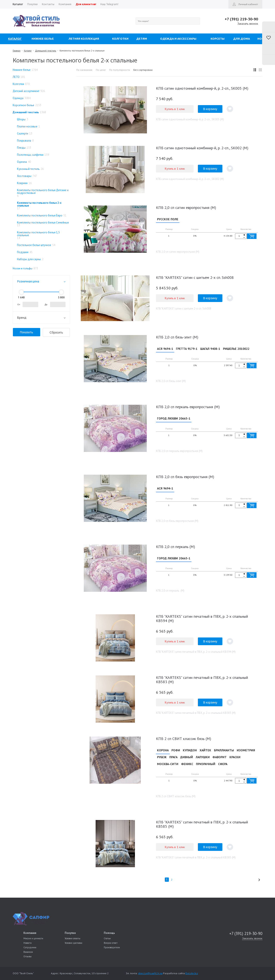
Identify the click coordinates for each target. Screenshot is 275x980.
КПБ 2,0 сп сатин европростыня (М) (186, 208)
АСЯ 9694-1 (165, 350)
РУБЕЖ (162, 761)
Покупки (70, 933)
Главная (17, 51)
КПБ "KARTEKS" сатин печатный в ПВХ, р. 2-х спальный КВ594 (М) (202, 623)
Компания (30, 933)
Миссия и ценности (33, 938)
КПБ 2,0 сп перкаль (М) (176, 550)
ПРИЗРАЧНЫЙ (206, 768)
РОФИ (176, 755)
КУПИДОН (190, 755)
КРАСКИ (235, 761)
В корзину (210, 109)
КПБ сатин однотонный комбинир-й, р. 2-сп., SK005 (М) (202, 88)
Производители (112, 947)
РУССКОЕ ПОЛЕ (168, 219)
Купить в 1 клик (175, 109)
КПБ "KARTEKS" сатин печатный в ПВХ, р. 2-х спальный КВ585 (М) (202, 829)
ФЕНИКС (187, 768)
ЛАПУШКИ (203, 761)
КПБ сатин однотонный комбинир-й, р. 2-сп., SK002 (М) (202, 148)
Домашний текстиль (46, 51)
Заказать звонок (248, 24)
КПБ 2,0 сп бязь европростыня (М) (185, 479)
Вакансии (28, 952)
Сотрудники (30, 947)
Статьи (107, 938)
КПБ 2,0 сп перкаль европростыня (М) (188, 408)
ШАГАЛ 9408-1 (210, 350)
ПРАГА (173, 761)
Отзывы (27, 956)
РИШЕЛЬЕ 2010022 (236, 350)
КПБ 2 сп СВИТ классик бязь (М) (184, 743)
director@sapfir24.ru (150, 973)
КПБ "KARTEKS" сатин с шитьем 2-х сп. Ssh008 (195, 278)
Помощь (109, 933)
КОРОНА (163, 755)
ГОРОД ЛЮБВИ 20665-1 (174, 420)
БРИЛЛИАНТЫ (224, 755)
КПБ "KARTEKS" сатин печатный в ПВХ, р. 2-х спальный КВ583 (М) (202, 684)
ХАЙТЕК (205, 755)
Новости (27, 943)
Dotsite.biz (192, 973)
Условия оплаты (73, 938)
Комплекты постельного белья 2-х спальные (82, 51)
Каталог (28, 51)
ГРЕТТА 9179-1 (187, 350)
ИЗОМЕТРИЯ (246, 755)
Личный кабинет (248, 4)
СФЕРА (223, 768)
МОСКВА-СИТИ (168, 768)
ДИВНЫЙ (187, 761)
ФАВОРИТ (220, 761)
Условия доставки (73, 943)
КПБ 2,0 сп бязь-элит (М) (177, 338)
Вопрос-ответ (111, 943)
